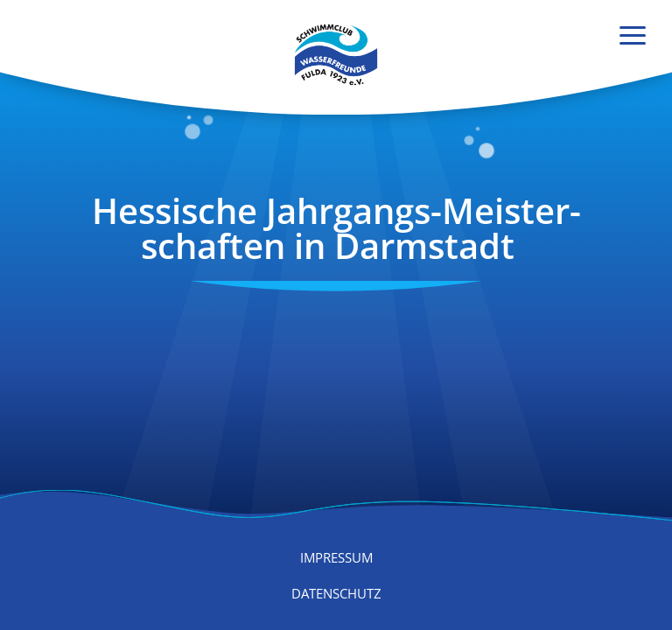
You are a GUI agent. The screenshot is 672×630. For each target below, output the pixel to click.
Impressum (336, 557)
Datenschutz (336, 593)
